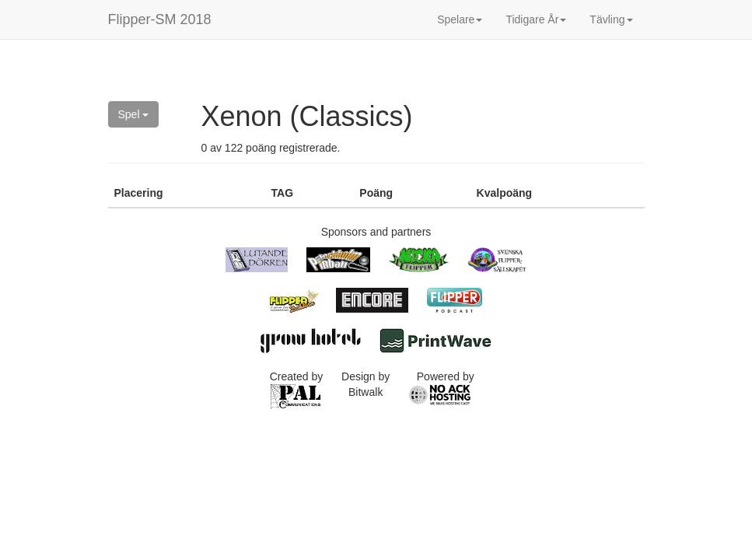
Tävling (611, 19)
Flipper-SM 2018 (160, 19)
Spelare (460, 19)
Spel (134, 114)
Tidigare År (536, 19)
